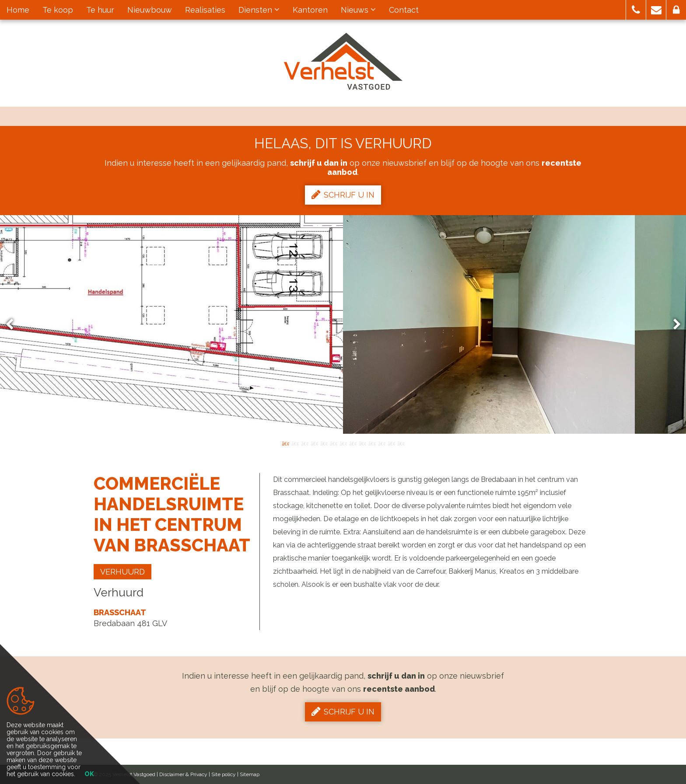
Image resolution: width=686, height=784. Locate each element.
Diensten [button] (259, 10)
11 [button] (381, 443)
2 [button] (295, 443)
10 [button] (372, 443)
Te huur (100, 10)
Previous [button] (14, 325)
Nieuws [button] (358, 10)
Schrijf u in (343, 195)
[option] (343, 324)
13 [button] (401, 443)
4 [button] (314, 443)
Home (18, 10)
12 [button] (391, 443)
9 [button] (362, 443)
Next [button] (673, 325)
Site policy (224, 774)
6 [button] (333, 443)
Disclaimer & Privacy (183, 774)
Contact (404, 10)
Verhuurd (122, 572)
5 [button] (324, 443)
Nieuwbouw (150, 10)
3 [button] (304, 443)
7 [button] (343, 443)
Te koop (58, 10)
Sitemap (250, 774)
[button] (636, 10)
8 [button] (353, 443)
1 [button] (285, 443)
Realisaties (205, 10)
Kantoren (310, 10)
